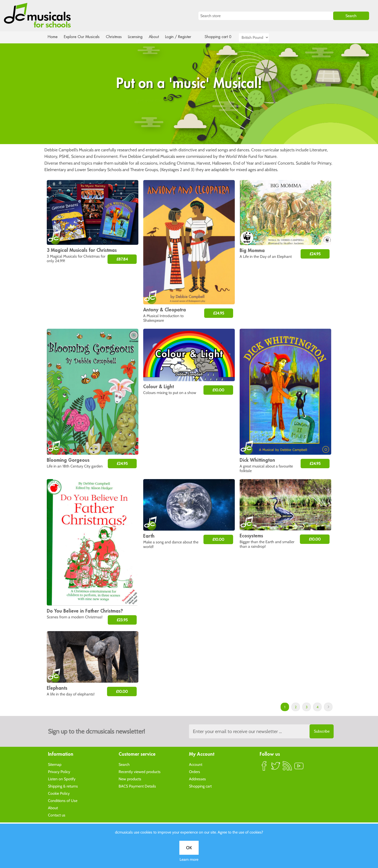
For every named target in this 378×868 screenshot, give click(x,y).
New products (130, 779)
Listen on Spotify (62, 779)
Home (53, 37)
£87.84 (122, 259)
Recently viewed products (140, 771)
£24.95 (219, 313)
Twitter (276, 768)
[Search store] (266, 16)
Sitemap (55, 764)
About (158, 37)
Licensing (139, 37)
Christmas (116, 37)
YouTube (299, 768)
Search (124, 764)
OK (189, 157)
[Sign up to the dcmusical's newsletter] (261, 731)
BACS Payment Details (137, 786)
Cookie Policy (59, 793)
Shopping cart (200, 786)
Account (196, 764)
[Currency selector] (259, 37)
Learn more (189, 169)
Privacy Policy (59, 771)
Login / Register (183, 37)
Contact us (57, 815)
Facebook (264, 768)
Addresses (197, 779)
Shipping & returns (63, 786)
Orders (195, 771)
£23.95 (122, 620)
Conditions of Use (63, 800)
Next (328, 707)
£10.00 (218, 390)
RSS (287, 768)
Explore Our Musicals (82, 37)
